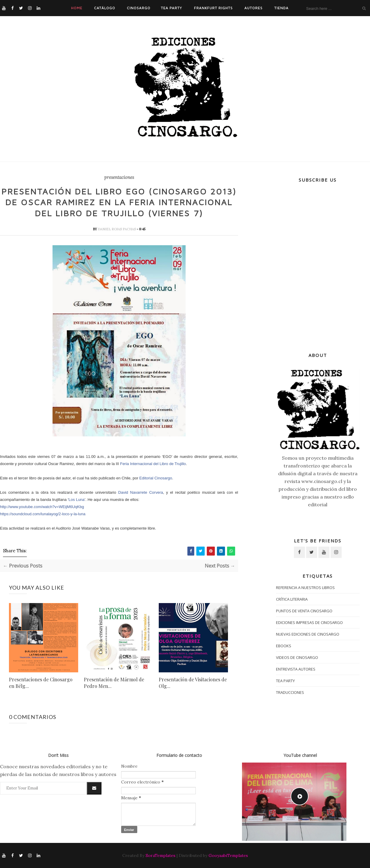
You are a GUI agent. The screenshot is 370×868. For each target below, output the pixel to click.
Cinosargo (139, 8)
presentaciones (119, 177)
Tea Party (171, 8)
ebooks (284, 646)
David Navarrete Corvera (141, 492)
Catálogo (105, 8)
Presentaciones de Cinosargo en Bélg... (41, 683)
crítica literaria (292, 599)
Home (77, 8)
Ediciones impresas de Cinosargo (309, 622)
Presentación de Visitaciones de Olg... (193, 683)
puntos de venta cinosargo (304, 611)
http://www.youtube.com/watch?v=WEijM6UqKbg (42, 507)
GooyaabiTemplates (228, 855)
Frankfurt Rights (213, 8)
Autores (253, 8)
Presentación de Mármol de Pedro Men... (114, 683)
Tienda (281, 8)
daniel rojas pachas (117, 229)
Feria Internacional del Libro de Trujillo (153, 464)
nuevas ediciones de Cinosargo (308, 634)
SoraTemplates (161, 855)
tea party (285, 681)
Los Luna (77, 500)
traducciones (290, 692)
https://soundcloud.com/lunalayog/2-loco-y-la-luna (43, 514)
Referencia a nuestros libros (305, 588)
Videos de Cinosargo (297, 657)
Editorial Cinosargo (156, 478)
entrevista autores (296, 669)
